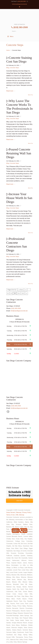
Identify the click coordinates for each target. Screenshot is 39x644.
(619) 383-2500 (22, 1)
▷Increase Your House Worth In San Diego (19, 198)
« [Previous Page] (26, 290)
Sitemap (19, 512)
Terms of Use (10, 515)
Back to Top (30, 95)
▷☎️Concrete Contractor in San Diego (19, 16)
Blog (8, 68)
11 (19, 293)
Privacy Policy (27, 512)
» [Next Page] (26, 293)
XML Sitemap (20, 515)
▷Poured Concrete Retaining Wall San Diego (19, 153)
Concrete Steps (14, 68)
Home (8, 50)
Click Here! (20, 501)
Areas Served (11, 512)
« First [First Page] (21, 290)
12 (23, 293)
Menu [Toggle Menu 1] (10, 36)
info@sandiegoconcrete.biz (19, 4)
